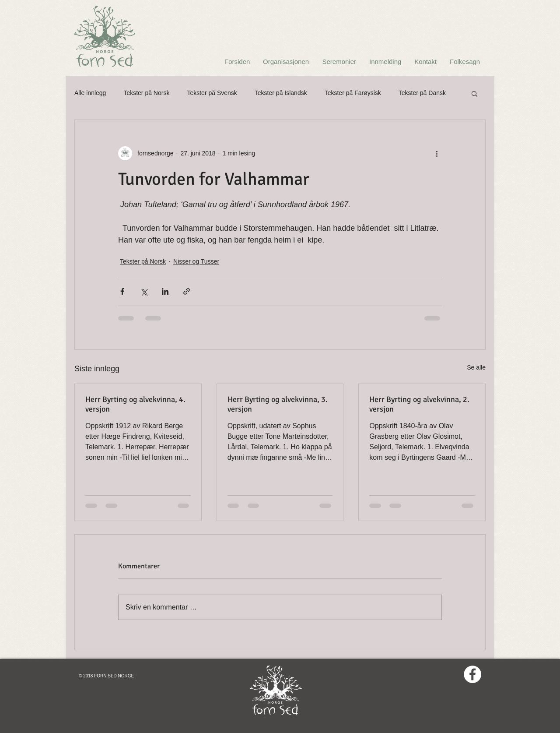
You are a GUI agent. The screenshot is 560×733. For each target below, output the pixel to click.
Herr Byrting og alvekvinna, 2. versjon (419, 404)
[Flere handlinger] (437, 153)
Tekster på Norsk (146, 93)
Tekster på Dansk (422, 93)
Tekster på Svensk (212, 93)
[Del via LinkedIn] (165, 291)
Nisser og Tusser (196, 261)
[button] (474, 93)
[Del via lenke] (187, 291)
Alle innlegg (90, 93)
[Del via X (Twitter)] (144, 291)
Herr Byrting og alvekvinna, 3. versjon (278, 404)
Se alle (476, 367)
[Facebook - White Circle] (472, 674)
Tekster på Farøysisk (353, 93)
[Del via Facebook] (122, 291)
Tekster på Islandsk (281, 93)
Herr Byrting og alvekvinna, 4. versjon (135, 404)
